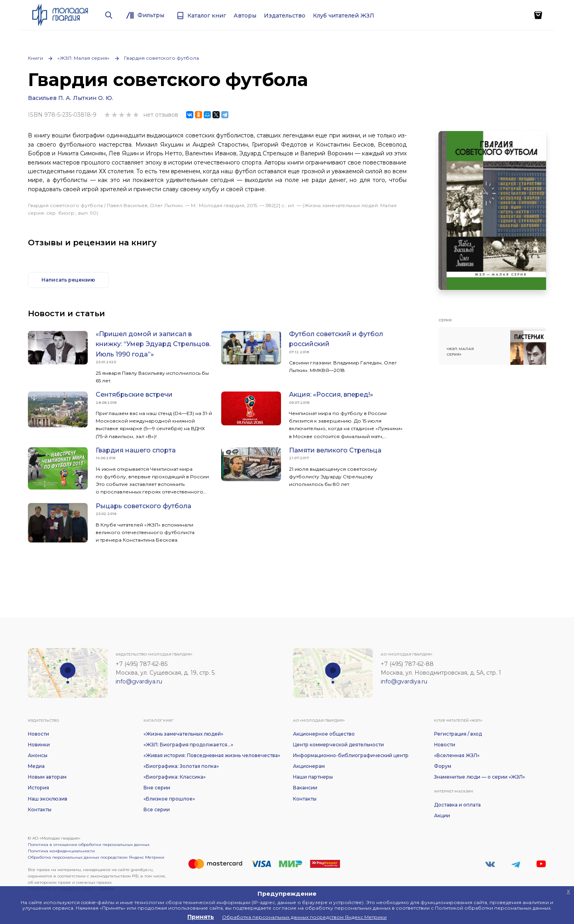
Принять (201, 917)
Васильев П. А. (50, 98)
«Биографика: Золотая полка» (181, 766)
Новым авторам (47, 777)
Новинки (39, 745)
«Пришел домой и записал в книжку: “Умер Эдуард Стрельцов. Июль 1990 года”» (153, 344)
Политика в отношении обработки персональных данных (89, 845)
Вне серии (157, 788)
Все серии (157, 809)
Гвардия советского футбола (161, 58)
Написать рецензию (68, 280)
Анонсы (38, 755)
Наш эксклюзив (48, 799)
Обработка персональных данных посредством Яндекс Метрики (96, 857)
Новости (38, 734)
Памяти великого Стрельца (335, 450)
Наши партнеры (313, 777)
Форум (443, 766)
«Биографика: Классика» (175, 777)
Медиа (36, 766)
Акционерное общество (324, 734)
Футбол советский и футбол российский (336, 339)
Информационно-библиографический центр (351, 755)
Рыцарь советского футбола (143, 506)
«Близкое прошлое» (169, 799)
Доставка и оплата (457, 805)
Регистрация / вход (458, 734)
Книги (35, 58)
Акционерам (309, 766)
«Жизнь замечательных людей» (183, 734)
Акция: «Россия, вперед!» (331, 394)
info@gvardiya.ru (139, 681)
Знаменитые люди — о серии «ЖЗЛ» (480, 777)
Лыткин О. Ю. (93, 98)
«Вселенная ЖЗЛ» (457, 755)
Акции (442, 815)
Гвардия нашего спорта (136, 450)
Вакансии (305, 788)
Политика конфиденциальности (61, 851)
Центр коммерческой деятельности (338, 745)
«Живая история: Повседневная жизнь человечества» (212, 755)
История (38, 788)
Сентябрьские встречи (134, 394)
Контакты (40, 809)
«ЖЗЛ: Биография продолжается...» (188, 745)
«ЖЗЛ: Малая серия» (84, 58)
